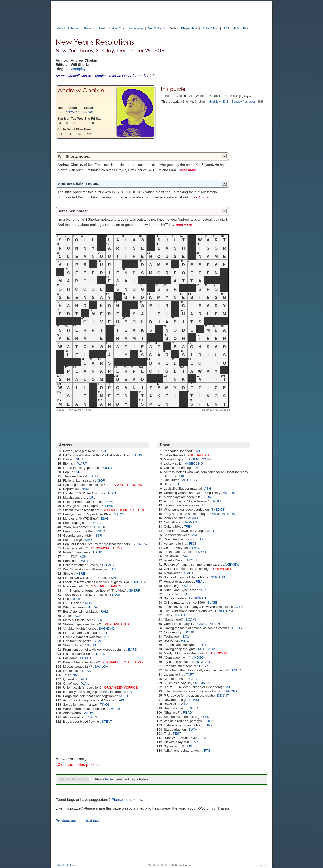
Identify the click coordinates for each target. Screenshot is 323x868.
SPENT (93, 717)
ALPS (112, 493)
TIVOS (105, 705)
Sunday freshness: (244, 102)
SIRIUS (90, 645)
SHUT (80, 459)
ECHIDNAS (197, 598)
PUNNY (107, 468)
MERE (80, 573)
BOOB (190, 632)
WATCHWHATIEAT (117, 624)
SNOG (100, 531)
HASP (203, 666)
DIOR (202, 552)
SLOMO (208, 497)
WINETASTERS (224, 514)
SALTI (115, 578)
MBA (88, 603)
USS (205, 505)
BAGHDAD (107, 628)
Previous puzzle (69, 821)
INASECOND (193, 464)
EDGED (192, 708)
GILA (193, 679)
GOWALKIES (223, 569)
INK (74, 675)
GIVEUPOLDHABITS (106, 586)
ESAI (104, 519)
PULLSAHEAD (198, 455)
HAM (193, 535)
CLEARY (108, 565)
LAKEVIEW (231, 565)
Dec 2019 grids (157, 28)
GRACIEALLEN (209, 624)
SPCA (199, 451)
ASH (208, 488)
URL (92, 497)
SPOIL (102, 451)
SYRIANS (218, 577)
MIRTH (180, 615)
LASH (94, 476)
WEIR (85, 561)
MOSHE (193, 560)
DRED (101, 654)
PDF (226, 28)
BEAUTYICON (217, 653)
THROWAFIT (201, 662)
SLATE (213, 603)
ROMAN (191, 522)
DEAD (87, 671)
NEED (123, 696)
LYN (197, 468)
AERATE (94, 607)
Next (102, 28)
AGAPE (194, 518)
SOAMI (191, 619)
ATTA (97, 523)
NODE (76, 599)
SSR (99, 535)
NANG (195, 548)
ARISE (81, 472)
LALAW (138, 455)
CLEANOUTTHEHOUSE (125, 485)
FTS (207, 751)
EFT (203, 539)
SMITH (189, 573)
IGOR (101, 480)
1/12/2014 (73, 112)
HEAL (185, 641)
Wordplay (78, 69)
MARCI (119, 514)
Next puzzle (94, 821)
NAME (86, 489)
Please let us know (127, 800)
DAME (110, 502)
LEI (108, 633)
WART (82, 464)
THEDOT (218, 510)
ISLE (132, 692)
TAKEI (122, 700)
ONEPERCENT (200, 459)
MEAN (115, 709)
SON (78, 616)
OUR (210, 531)
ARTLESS (189, 480)
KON (83, 557)
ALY (107, 637)
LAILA (184, 704)
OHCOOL (99, 527)
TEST (177, 734)
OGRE (187, 586)
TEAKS (115, 595)
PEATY (237, 628)
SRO (88, 540)
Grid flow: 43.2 (219, 102)
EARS (133, 650)
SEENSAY (140, 544)
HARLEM (139, 582)
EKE (190, 746)
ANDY (89, 713)
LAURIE (179, 476)
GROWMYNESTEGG (106, 548)
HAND (98, 552)
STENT (107, 721)
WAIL (85, 683)
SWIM (193, 729)
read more (188, 170)
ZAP (195, 742)
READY (188, 712)
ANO (228, 687)
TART (190, 674)
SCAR (98, 641)
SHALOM (101, 666)
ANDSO (198, 658)
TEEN (98, 620)
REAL (200, 581)
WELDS (181, 594)
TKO (208, 725)
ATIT (84, 679)
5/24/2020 (88, 112)
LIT (177, 484)
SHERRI (135, 590)
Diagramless (189, 28)
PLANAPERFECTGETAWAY (123, 662)
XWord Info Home (68, 28)
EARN (185, 556)
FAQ (236, 28)
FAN (206, 717)
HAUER (217, 501)
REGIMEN (202, 683)
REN (203, 738)
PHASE (195, 700)
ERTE (203, 645)
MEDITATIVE (208, 649)
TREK (188, 526)
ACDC (236, 670)
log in (109, 779)
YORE (203, 590)
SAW (186, 636)
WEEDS (229, 493)
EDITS (209, 721)
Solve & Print (211, 28)
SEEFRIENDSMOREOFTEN (123, 510)
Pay (245, 28)
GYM (239, 607)
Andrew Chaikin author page (126, 28)
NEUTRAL (226, 611)
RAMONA (231, 691)
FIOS (193, 543)
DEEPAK (107, 506)
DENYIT (223, 696)
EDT (113, 569)
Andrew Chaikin (81, 90)
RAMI (105, 612)
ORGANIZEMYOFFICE (121, 688)
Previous (89, 28)
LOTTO (85, 658)
